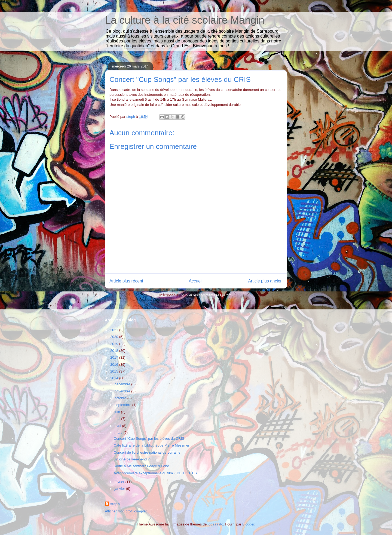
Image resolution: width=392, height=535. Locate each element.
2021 (115, 330)
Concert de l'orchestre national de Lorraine (147, 452)
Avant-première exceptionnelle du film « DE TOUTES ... (157, 473)
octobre (121, 398)
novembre (123, 391)
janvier (120, 489)
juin (118, 412)
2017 (115, 357)
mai (118, 419)
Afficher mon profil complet (126, 511)
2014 (115, 378)
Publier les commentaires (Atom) (207, 295)
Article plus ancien (265, 281)
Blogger (248, 524)
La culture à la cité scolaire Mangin (185, 20)
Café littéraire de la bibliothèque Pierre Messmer (151, 445)
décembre (123, 384)
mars (119, 433)
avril (118, 426)
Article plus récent (126, 281)
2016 (115, 365)
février (120, 482)
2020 (115, 337)
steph (115, 504)
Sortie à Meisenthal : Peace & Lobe (141, 466)
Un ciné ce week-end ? (131, 459)
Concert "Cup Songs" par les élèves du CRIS (149, 439)
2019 (115, 344)
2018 (115, 351)
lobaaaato (215, 524)
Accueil (196, 281)
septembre (123, 405)
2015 (115, 371)
